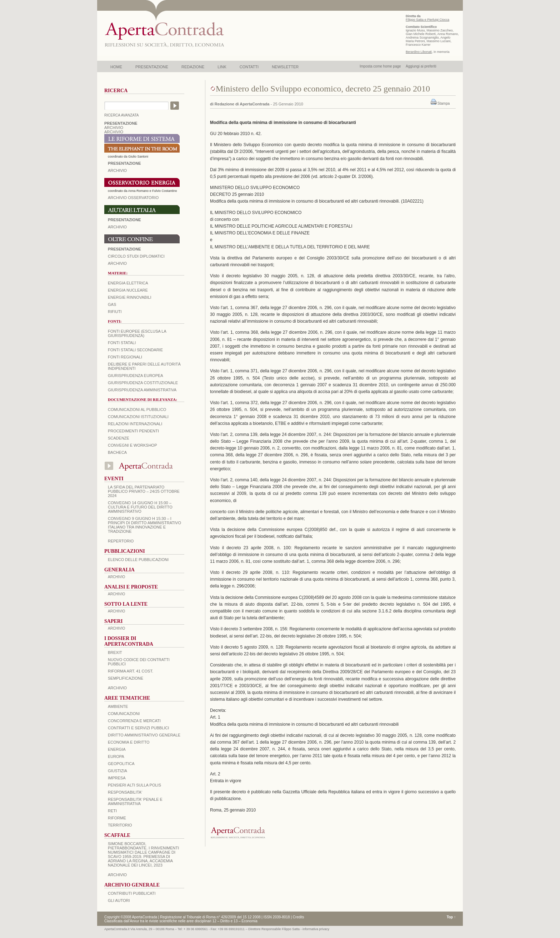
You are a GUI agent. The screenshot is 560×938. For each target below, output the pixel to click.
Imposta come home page (380, 66)
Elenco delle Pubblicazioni (138, 560)
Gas (112, 304)
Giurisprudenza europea (136, 376)
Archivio (117, 227)
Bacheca (117, 452)
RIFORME (117, 818)
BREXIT (115, 652)
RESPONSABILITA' (125, 792)
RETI (112, 811)
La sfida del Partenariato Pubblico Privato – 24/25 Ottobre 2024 (144, 491)
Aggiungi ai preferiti (421, 66)
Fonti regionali (125, 357)
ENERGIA (117, 749)
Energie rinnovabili (129, 297)
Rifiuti (115, 312)
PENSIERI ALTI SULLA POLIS (134, 785)
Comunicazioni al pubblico (137, 410)
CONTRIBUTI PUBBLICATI (132, 893)
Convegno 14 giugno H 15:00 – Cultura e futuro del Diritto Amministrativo (140, 507)
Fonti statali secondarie (135, 350)
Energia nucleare (128, 290)
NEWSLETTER (285, 67)
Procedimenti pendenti (133, 431)
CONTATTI (249, 67)
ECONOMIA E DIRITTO (129, 742)
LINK (222, 67)
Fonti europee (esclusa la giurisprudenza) (137, 333)
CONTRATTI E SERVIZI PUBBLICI (138, 728)
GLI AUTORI (119, 900)
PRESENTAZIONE (152, 67)
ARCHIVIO (114, 128)
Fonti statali (122, 343)
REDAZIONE (193, 67)
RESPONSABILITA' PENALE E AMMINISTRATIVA (135, 801)
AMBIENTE (118, 706)
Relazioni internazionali (135, 424)
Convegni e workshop (132, 445)
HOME (116, 67)
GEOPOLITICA (121, 764)
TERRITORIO (120, 825)
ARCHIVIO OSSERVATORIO (133, 198)
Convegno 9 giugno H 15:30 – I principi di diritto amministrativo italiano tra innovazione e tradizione (144, 525)
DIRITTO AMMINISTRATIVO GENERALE (144, 735)
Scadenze (119, 438)
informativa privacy (316, 929)
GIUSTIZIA (117, 771)
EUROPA (116, 756)
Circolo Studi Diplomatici (136, 256)
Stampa (444, 103)
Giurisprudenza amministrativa (142, 390)
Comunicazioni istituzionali (138, 417)
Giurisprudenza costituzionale (143, 383)
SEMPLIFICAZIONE (126, 678)
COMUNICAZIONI (124, 714)
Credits (299, 917)
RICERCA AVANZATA (122, 115)
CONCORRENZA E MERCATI (134, 721)
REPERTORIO (121, 541)
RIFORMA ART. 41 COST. (131, 671)
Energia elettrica (128, 283)
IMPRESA (117, 778)
